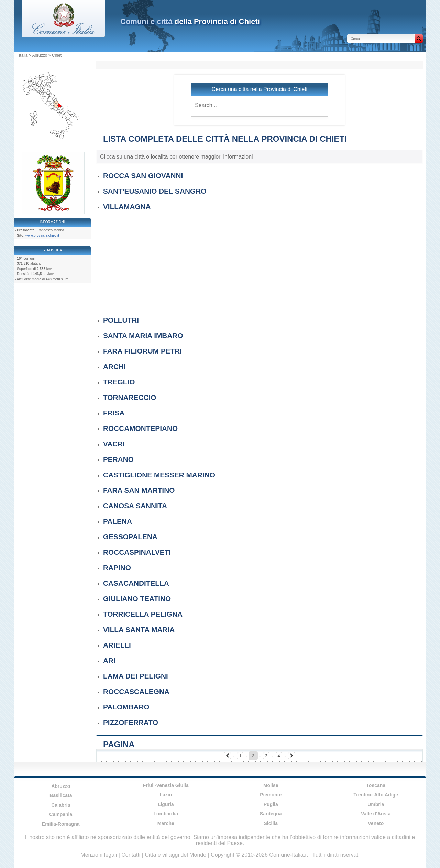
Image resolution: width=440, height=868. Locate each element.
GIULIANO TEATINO (137, 599)
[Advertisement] (263, 262)
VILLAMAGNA (127, 207)
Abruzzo (40, 55)
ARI (109, 660)
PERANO (118, 459)
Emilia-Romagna (61, 824)
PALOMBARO (126, 707)
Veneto (376, 823)
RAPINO (117, 568)
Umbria (376, 804)
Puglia (271, 804)
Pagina (119, 744)
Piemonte (271, 795)
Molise (271, 785)
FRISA (114, 413)
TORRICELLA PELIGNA (143, 614)
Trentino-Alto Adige (376, 795)
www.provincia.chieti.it (42, 235)
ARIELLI (117, 645)
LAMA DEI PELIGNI (136, 676)
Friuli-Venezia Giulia (166, 785)
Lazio (166, 795)
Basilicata (61, 795)
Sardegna (271, 814)
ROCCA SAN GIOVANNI (143, 176)
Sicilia (271, 823)
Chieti (57, 55)
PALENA (118, 521)
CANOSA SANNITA (135, 506)
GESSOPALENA (130, 537)
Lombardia (166, 814)
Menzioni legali (99, 855)
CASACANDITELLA (136, 583)
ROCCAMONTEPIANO (140, 428)
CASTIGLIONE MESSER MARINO (159, 475)
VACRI (114, 444)
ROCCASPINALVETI (137, 552)
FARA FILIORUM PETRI (142, 351)
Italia (23, 55)
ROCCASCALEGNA (136, 691)
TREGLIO (119, 382)
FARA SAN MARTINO (139, 490)
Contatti (131, 855)
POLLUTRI (121, 320)
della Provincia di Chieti (190, 21)
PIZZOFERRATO (131, 722)
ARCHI (114, 366)
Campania (61, 814)
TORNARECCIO (130, 397)
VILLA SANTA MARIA (139, 630)
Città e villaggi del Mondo (175, 855)
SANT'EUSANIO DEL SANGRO (155, 191)
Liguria (166, 804)
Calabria (61, 805)
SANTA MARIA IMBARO (143, 335)
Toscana (376, 785)
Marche (166, 823)
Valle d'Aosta (376, 814)
